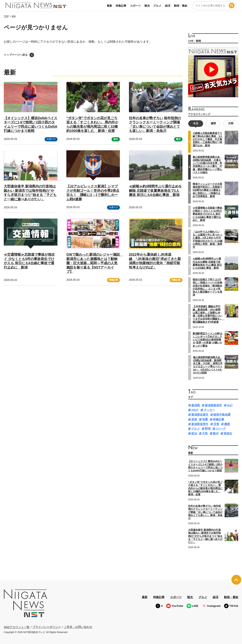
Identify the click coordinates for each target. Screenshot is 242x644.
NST (230, 405)
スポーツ (135, 6)
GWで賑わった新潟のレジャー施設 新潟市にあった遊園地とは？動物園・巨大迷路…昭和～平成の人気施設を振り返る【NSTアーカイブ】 (95, 263)
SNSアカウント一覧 (17, 627)
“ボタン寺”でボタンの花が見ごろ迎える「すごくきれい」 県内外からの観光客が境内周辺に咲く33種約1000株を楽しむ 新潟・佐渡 (205, 488)
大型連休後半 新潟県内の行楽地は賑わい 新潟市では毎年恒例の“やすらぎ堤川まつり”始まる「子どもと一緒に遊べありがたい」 (205, 536)
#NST (195, 410)
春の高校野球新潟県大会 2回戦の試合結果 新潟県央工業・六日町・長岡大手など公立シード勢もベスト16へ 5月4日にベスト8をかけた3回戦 (208, 365)
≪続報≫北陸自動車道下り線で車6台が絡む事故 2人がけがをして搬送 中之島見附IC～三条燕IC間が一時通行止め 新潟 (207, 139)
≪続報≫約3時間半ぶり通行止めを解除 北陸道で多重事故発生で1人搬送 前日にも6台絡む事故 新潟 (155, 191)
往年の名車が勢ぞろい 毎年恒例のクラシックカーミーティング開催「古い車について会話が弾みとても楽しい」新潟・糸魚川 (205, 512)
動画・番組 (181, 6)
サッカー (209, 410)
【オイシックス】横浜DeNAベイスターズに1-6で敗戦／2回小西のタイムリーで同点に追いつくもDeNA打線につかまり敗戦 (205, 466)
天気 (205, 433)
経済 (168, 6)
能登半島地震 (222, 415)
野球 (208, 429)
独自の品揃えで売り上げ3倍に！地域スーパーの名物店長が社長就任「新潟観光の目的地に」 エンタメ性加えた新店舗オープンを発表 (207, 287)
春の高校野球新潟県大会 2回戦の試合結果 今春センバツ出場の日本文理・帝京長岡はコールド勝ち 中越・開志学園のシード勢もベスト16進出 (207, 165)
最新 (109, 6)
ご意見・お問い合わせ (78, 627)
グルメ (157, 6)
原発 (194, 419)
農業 (227, 424)
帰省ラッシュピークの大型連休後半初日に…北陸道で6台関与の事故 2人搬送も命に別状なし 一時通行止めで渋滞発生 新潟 (207, 190)
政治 (194, 433)
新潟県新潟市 (213, 405)
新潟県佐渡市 (200, 415)
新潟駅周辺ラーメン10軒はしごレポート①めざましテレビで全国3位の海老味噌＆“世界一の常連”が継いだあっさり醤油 (207, 340)
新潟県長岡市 (200, 424)
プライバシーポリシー (47, 627)
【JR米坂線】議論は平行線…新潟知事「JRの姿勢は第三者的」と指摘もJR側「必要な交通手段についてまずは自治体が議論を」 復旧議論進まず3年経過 (209, 314)
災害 (216, 424)
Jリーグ (221, 429)
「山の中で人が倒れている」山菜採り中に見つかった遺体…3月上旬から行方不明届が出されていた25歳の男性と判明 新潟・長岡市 (207, 239)
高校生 (228, 433)
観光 (147, 6)
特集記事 (121, 6)
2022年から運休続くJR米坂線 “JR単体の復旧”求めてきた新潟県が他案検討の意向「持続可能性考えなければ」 (155, 261)
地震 (205, 419)
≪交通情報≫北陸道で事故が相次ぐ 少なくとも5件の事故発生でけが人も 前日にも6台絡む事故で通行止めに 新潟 (29, 261)
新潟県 (196, 405)
